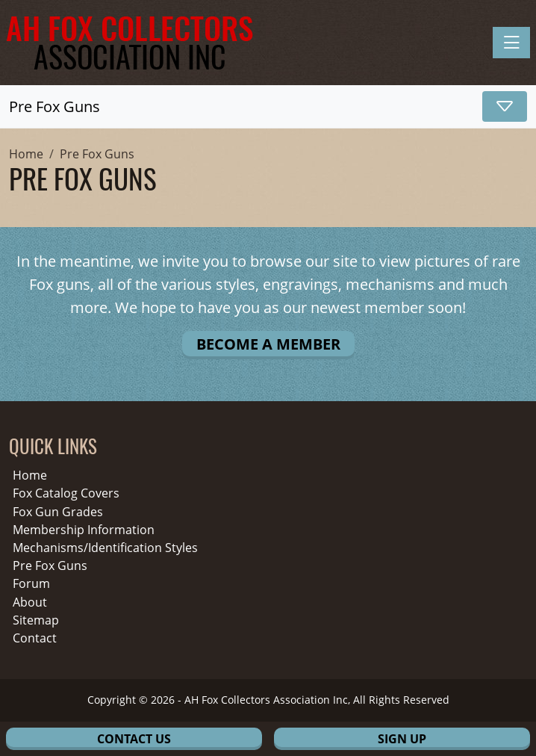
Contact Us (134, 739)
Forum (31, 584)
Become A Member (268, 344)
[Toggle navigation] (511, 43)
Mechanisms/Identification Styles (105, 548)
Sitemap (36, 620)
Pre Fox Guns (50, 566)
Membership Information (84, 530)
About (30, 602)
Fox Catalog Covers (66, 493)
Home (30, 475)
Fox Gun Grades (58, 512)
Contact (35, 638)
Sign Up (402, 739)
